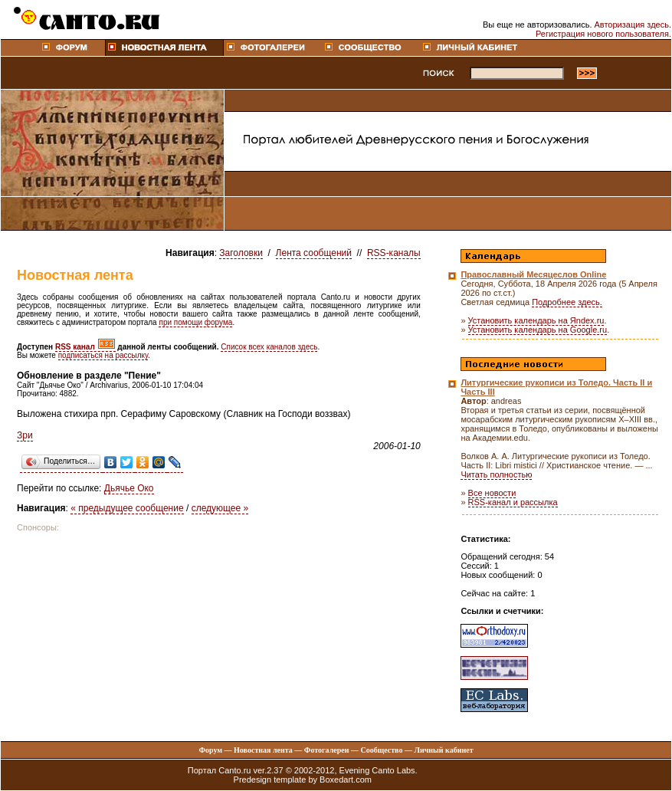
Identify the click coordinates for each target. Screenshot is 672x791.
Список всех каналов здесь (269, 347)
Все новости (492, 493)
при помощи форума (195, 322)
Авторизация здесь (632, 25)
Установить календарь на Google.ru (538, 330)
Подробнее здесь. (567, 302)
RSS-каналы (394, 253)
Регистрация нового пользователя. (603, 34)
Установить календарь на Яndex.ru (536, 320)
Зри (25, 435)
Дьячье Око (129, 488)
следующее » (220, 508)
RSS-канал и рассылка (513, 502)
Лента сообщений (314, 253)
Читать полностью (496, 474)
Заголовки (241, 253)
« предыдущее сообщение (127, 508)
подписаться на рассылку (103, 355)
